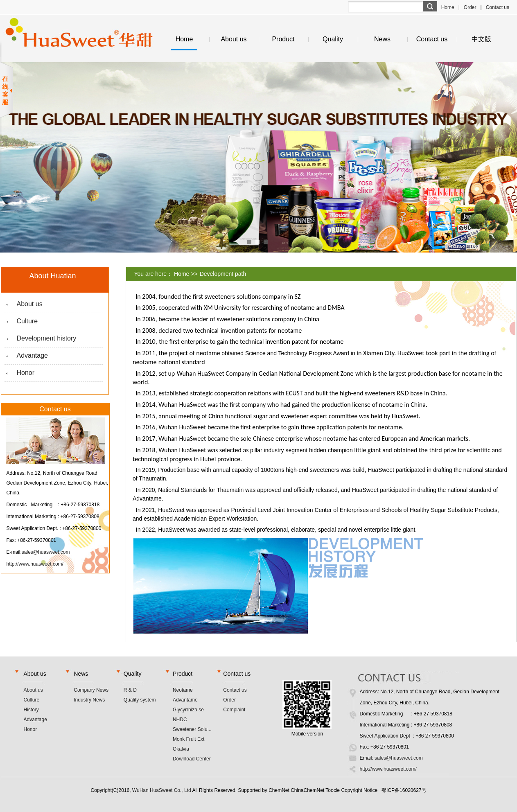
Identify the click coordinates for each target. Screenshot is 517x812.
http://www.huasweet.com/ (35, 564)
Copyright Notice (359, 790)
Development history (47, 338)
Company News (91, 690)
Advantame (185, 700)
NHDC (180, 720)
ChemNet (279, 790)
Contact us (498, 7)
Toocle (333, 790)
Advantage (33, 355)
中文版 (481, 39)
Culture (27, 321)
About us (234, 39)
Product (283, 39)
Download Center (192, 759)
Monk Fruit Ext (189, 739)
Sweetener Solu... (192, 729)
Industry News (89, 700)
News (382, 39)
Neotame (183, 690)
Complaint (234, 710)
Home (448, 7)
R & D (130, 690)
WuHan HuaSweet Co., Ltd (162, 790)
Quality (333, 39)
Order (470, 7)
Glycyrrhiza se (188, 710)
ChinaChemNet (307, 790)
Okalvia (181, 749)
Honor (26, 373)
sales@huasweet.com (46, 552)
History (31, 710)
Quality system (140, 700)
